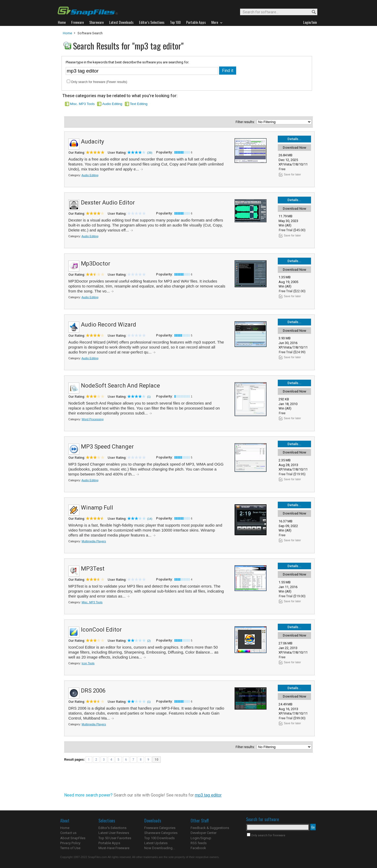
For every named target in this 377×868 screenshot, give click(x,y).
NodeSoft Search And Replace (120, 386)
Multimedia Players (94, 541)
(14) (150, 519)
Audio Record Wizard (109, 325)
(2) (149, 641)
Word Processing (93, 419)
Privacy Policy (70, 843)
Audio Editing (112, 104)
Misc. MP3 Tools (82, 104)
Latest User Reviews (114, 833)
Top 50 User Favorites (115, 838)
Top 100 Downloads (159, 838)
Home (67, 33)
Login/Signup (201, 838)
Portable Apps (109, 843)
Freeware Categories (160, 828)
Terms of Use (70, 848)
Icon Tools (88, 663)
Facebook (198, 848)
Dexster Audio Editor (108, 203)
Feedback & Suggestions (210, 828)
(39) (150, 153)
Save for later (292, 174)
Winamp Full (97, 508)
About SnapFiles (73, 838)
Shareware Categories (161, 833)
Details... (294, 139)
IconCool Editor (101, 630)
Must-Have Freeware (114, 848)
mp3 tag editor (208, 795)
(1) (149, 397)
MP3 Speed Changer (107, 447)
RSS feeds (199, 843)
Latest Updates (156, 843)
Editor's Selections (112, 828)
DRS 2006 (93, 691)
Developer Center (204, 833)
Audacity (92, 142)
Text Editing (139, 104)
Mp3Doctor (96, 264)
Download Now (295, 148)
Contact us (68, 833)
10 (157, 760)
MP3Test (93, 569)
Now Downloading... (160, 848)
